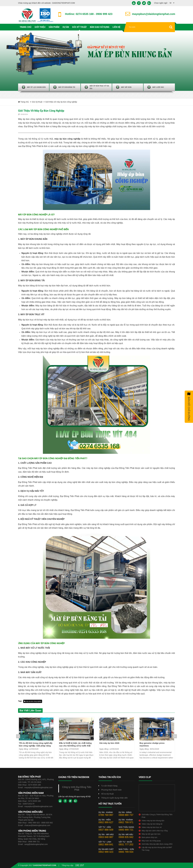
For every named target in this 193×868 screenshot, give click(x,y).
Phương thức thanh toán (111, 790)
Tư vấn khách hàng (109, 786)
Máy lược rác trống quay (151, 841)
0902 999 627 (106, 822)
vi (170, 3)
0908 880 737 (126, 815)
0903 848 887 (106, 837)
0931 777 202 (126, 845)
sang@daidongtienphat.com (36, 844)
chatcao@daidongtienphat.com (37, 825)
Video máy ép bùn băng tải (152, 824)
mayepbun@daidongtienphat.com (38, 787)
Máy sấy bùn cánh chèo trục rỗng (155, 831)
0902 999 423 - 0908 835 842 (40, 823)
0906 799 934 (126, 852)
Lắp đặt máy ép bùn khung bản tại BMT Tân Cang (157, 849)
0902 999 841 (106, 845)
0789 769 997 (106, 815)
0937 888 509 (106, 830)
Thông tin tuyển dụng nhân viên (114, 798)
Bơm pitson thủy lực (150, 837)
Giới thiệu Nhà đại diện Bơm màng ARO (157, 844)
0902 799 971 (126, 822)
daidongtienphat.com (45, 865)
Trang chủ (23, 102)
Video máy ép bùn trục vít (152, 827)
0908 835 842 (126, 837)
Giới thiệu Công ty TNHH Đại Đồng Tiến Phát (157, 816)
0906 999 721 (34, 842)
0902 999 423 (106, 852)
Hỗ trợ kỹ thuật (107, 794)
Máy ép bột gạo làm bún (151, 834)
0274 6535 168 (34, 785)
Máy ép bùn (24, 219)
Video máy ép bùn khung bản (153, 821)
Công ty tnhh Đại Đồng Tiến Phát (77, 788)
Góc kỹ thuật (37, 102)
